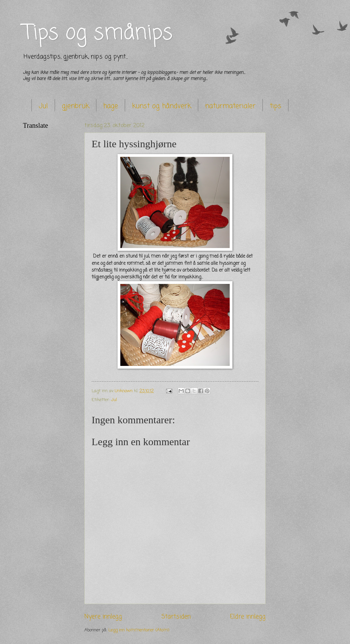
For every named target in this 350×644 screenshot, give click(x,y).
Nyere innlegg (103, 617)
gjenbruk (76, 106)
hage (111, 106)
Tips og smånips (98, 33)
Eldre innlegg (248, 617)
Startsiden (176, 617)
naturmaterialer (230, 106)
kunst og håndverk (161, 106)
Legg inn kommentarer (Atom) (139, 630)
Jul (43, 106)
